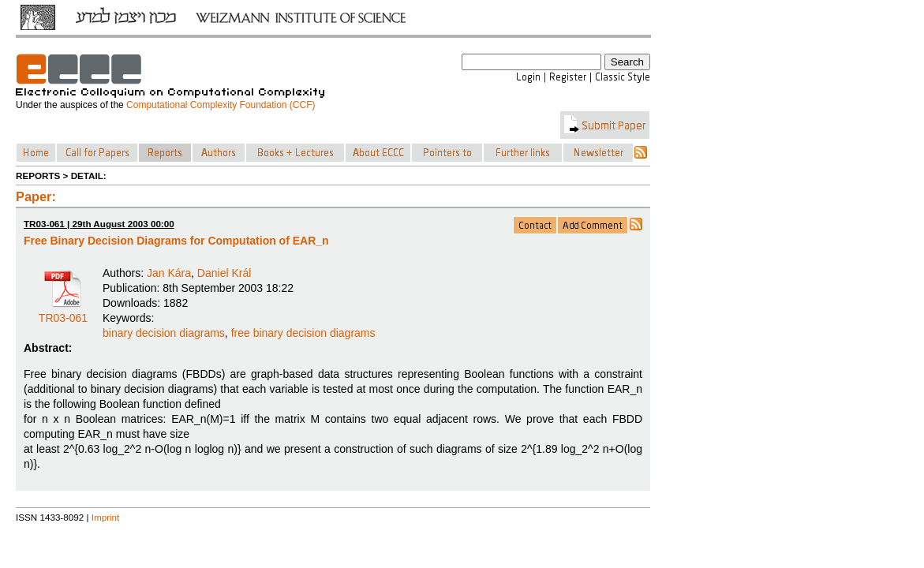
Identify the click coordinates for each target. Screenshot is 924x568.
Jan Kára (169, 273)
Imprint (106, 517)
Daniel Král (224, 273)
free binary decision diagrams (303, 333)
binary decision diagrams (164, 333)
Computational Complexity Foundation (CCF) (221, 105)
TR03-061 (63, 312)
